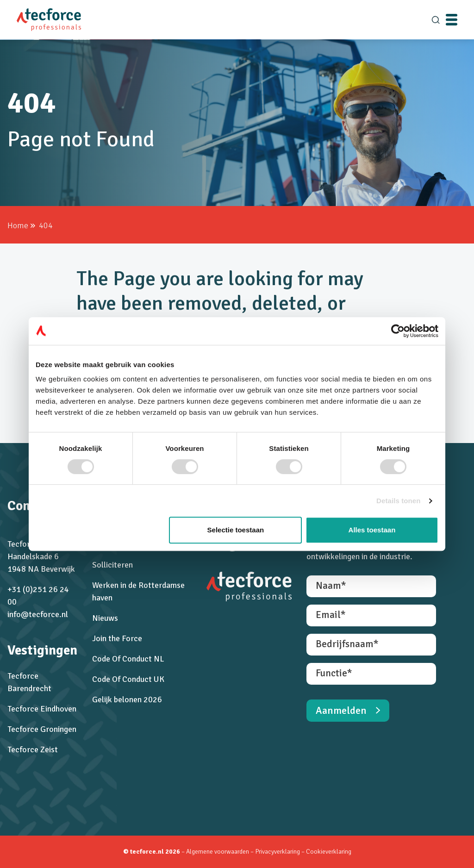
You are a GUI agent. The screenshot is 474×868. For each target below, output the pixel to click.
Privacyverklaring (278, 852)
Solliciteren (112, 565)
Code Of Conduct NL (128, 659)
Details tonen (398, 501)
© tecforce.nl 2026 (152, 852)
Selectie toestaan (236, 530)
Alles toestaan (372, 530)
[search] (436, 20)
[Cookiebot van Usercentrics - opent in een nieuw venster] (398, 331)
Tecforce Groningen (42, 729)
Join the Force (117, 638)
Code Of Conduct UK (128, 679)
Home (18, 225)
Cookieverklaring (329, 852)
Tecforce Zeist (33, 749)
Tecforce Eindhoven (42, 709)
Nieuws (105, 618)
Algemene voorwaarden (218, 852)
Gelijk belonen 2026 (127, 699)
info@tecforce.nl (38, 614)
